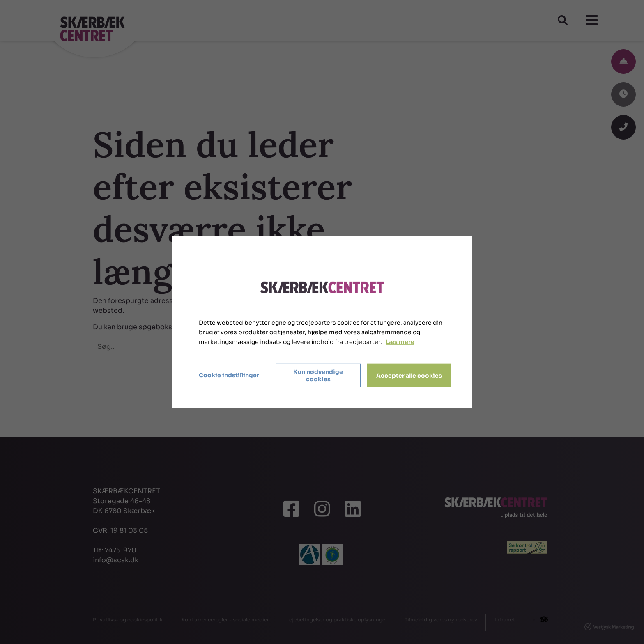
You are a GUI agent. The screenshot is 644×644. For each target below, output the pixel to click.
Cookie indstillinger (229, 375)
